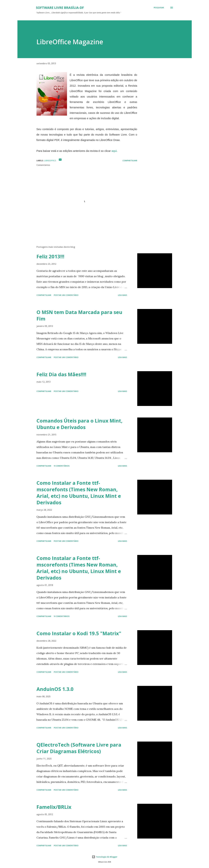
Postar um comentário (66, 295)
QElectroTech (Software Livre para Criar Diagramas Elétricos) (79, 748)
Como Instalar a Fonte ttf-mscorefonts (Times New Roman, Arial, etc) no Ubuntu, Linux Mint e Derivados (79, 493)
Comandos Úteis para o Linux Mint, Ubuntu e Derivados (79, 424)
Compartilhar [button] (130, 160)
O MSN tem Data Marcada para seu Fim (79, 315)
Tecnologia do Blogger (105, 857)
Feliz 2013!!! (50, 256)
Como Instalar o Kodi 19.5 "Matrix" (79, 633)
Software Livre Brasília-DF (60, 8)
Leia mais (122, 295)
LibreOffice (50, 160)
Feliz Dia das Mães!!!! (61, 374)
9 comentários (62, 466)
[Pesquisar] (159, 8)
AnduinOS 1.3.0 (55, 689)
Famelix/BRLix (54, 807)
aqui (114, 151)
